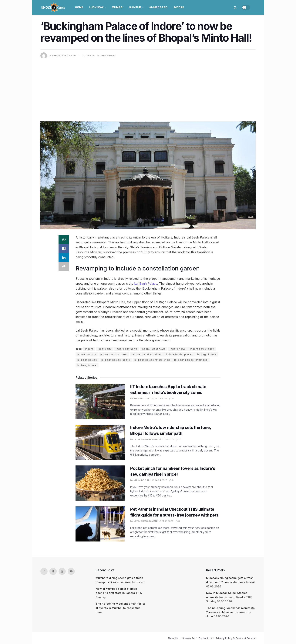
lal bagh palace (87, 360)
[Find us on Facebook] (44, 571)
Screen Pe (188, 638)
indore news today (202, 349)
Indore (179, 7)
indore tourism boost (114, 354)
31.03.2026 (166, 521)
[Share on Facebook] (64, 249)
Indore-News (108, 55)
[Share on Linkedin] (64, 258)
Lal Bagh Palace (146, 284)
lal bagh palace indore (116, 360)
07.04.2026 (167, 439)
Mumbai (118, 7)
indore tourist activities (147, 354)
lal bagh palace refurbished (152, 360)
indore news (178, 349)
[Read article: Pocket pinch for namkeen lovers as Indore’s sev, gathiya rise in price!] (100, 483)
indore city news (127, 349)
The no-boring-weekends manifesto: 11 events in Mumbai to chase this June (120, 608)
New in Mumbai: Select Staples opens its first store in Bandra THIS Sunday (119, 593)
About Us (173, 638)
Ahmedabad (158, 7)
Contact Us (205, 638)
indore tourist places (180, 354)
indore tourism (87, 354)
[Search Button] (235, 7)
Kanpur (135, 7)
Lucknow (96, 7)
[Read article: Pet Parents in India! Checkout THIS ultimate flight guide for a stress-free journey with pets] (100, 524)
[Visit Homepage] (54, 7)
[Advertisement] (148, 87)
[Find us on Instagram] (62, 571)
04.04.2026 (160, 480)
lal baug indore (87, 365)
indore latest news (154, 349)
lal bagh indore (207, 354)
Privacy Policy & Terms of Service (236, 638)
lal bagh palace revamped (191, 360)
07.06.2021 (89, 55)
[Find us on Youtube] (71, 571)
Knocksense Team (64, 55)
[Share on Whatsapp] (64, 239)
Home (79, 7)
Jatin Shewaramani (146, 439)
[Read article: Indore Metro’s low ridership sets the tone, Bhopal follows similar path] (100, 442)
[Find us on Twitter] (53, 571)
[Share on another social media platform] (64, 267)
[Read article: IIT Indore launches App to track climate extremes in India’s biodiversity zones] (100, 401)
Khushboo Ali (142, 399)
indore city (105, 349)
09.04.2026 (160, 399)
